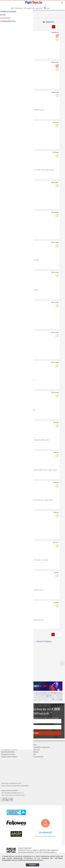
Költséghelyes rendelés (9, 750)
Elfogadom (32, 865)
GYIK (35, 754)
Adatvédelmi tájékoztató (42, 747)
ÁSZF (35, 745)
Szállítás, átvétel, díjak (9, 747)
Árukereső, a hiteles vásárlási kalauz (46, 836)
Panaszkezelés (38, 757)
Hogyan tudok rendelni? (9, 757)
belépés (29, 8)
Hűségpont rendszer (8, 754)
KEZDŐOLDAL (6, 12)
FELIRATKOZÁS (32, 733)
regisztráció (39, 8)
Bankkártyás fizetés (8, 752)
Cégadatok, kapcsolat (8, 745)
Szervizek (36, 750)
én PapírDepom (18, 8)
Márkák (36, 752)
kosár (48, 8)
